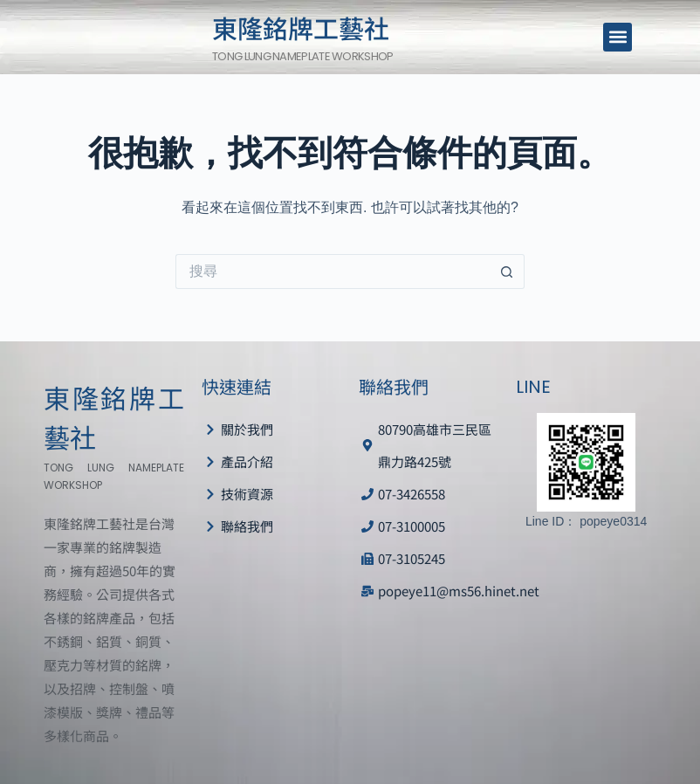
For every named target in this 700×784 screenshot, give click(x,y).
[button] (618, 37)
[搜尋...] (333, 272)
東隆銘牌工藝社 (301, 27)
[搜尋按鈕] (507, 272)
